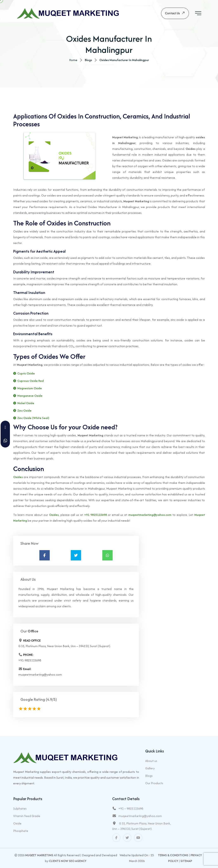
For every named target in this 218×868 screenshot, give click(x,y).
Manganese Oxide (30, 396)
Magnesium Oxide (30, 388)
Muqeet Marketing (39, 855)
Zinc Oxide (24, 411)
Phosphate (21, 831)
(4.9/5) (51, 700)
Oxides (18, 477)
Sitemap (186, 861)
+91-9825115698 (30, 660)
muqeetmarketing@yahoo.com (150, 515)
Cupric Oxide (26, 374)
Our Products (154, 783)
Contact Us (175, 14)
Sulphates (20, 808)
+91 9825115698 (95, 515)
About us (151, 761)
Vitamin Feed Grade (27, 816)
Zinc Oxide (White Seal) (33, 418)
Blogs (149, 776)
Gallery (150, 768)
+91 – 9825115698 (131, 808)
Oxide (17, 823)
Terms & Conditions (173, 855)
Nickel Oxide (26, 403)
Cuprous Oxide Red (31, 381)
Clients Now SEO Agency (68, 861)
